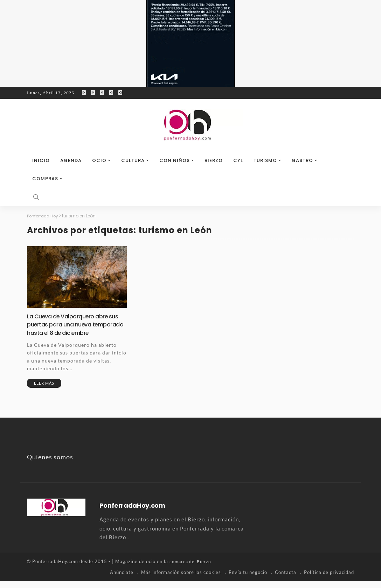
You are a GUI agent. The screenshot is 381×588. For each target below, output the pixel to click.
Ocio (99, 160)
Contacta (286, 579)
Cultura (133, 160)
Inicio (41, 160)
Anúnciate (122, 579)
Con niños (175, 160)
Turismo (265, 160)
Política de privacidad (329, 579)
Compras (45, 179)
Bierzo (214, 160)
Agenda (71, 160)
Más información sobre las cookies (181, 579)
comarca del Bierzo (192, 569)
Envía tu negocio (248, 579)
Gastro (302, 160)
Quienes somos (50, 464)
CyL (238, 160)
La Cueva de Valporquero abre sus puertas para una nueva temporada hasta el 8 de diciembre (72, 328)
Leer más (44, 390)
